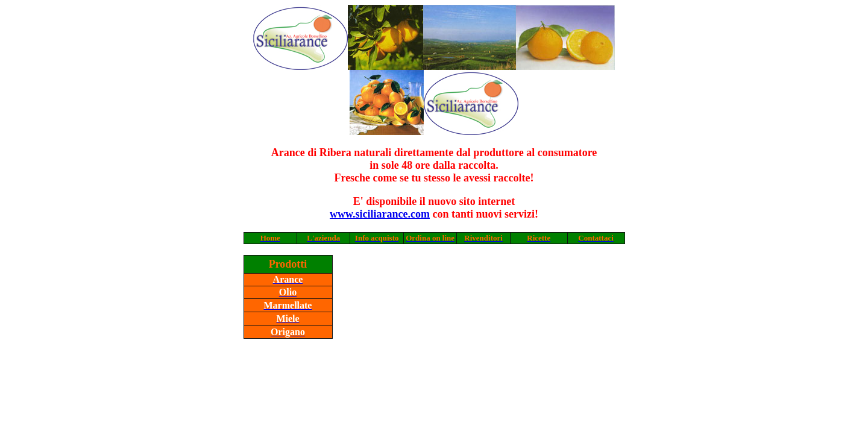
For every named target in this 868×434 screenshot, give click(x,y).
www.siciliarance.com (380, 214)
